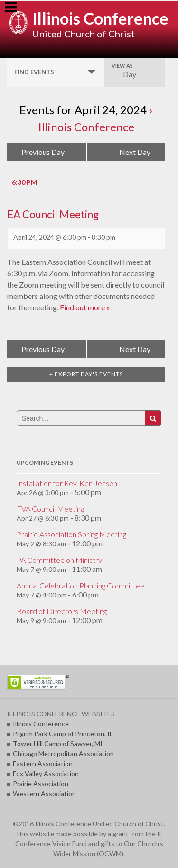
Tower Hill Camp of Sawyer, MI (58, 744)
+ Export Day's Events (86, 374)
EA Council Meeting (53, 214)
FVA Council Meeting (50, 509)
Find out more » (85, 307)
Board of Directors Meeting (62, 611)
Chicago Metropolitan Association (63, 754)
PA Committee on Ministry (59, 560)
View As (122, 66)
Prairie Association (41, 783)
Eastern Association (43, 764)
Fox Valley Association (46, 773)
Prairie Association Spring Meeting (71, 534)
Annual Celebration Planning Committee (80, 585)
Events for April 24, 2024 (83, 110)
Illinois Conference (100, 18)
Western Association (44, 793)
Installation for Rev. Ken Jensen (67, 483)
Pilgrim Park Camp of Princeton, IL (63, 734)
